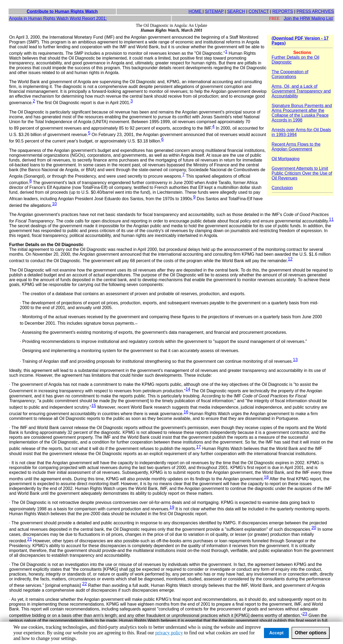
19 (172, 507)
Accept (276, 633)
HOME (196, 11)
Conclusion (282, 188)
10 (54, 204)
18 (266, 477)
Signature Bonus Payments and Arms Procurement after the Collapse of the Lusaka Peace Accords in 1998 (302, 113)
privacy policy (169, 633)
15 (94, 406)
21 (30, 539)
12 (290, 259)
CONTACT (259, 11)
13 (295, 360)
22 (84, 584)
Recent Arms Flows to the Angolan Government (296, 147)
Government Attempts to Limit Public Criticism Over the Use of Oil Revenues (302, 173)
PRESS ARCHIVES (315, 11)
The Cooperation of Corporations (290, 74)
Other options (311, 633)
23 (305, 614)
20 (314, 528)
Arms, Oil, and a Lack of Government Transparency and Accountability (301, 91)
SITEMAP (214, 11)
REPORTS (283, 11)
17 (199, 447)
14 (188, 389)
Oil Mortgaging (286, 159)
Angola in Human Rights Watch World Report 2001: (58, 18)
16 (186, 412)
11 (331, 219)
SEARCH (236, 11)
